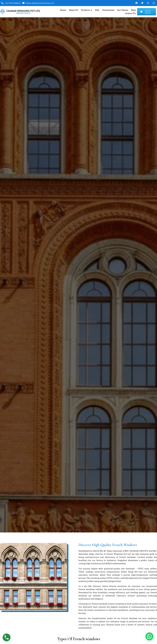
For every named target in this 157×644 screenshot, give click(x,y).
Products (87, 10)
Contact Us (130, 13)
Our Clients (123, 10)
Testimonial (108, 10)
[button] (149, 636)
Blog (133, 10)
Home (63, 10)
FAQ (97, 10)
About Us (74, 10)
